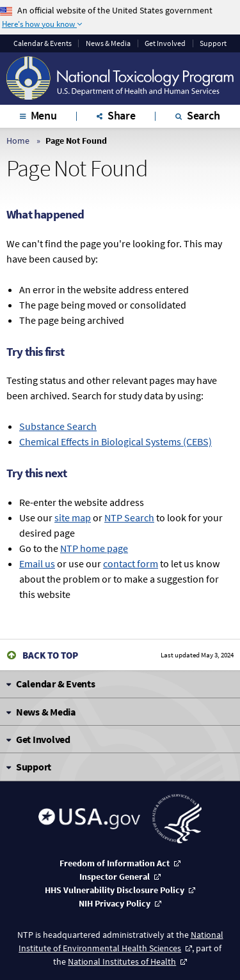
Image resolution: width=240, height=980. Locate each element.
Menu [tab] (44, 115)
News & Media (108, 43)
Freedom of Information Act (115, 863)
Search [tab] (204, 115)
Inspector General (115, 877)
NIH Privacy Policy (115, 903)
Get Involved (165, 43)
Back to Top (50, 655)
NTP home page (94, 548)
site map (73, 517)
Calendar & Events (43, 43)
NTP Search (129, 517)
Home (18, 141)
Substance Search (58, 426)
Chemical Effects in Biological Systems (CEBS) (116, 441)
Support (213, 43)
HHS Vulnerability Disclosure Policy (115, 890)
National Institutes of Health (122, 961)
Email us (37, 563)
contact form (131, 563)
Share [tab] (122, 115)
